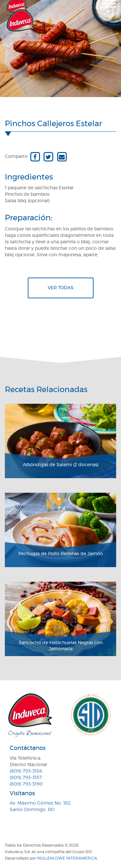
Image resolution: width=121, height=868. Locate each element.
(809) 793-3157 (26, 778)
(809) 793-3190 (26, 784)
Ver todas (61, 288)
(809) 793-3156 (26, 771)
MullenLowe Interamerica (67, 858)
